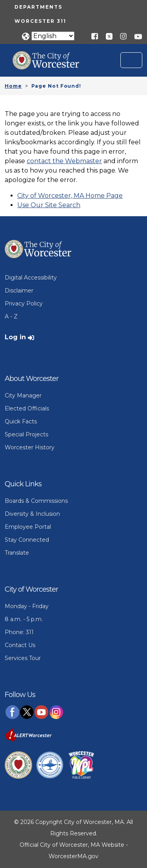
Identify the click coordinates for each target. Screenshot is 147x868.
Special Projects (26, 434)
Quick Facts (21, 421)
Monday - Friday (27, 606)
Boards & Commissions (36, 501)
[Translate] (53, 36)
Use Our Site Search (49, 205)
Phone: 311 (19, 632)
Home (13, 86)
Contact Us (20, 645)
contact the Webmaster (64, 161)
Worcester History (30, 447)
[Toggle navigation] (131, 60)
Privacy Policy (24, 303)
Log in (15, 337)
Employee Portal (28, 527)
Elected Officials (27, 408)
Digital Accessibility (31, 278)
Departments (38, 7)
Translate (17, 553)
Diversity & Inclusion (32, 514)
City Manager (23, 395)
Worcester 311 (40, 21)
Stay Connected (27, 540)
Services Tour (23, 658)
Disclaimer (19, 291)
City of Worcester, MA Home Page (70, 196)
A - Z (11, 316)
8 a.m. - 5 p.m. (24, 619)
